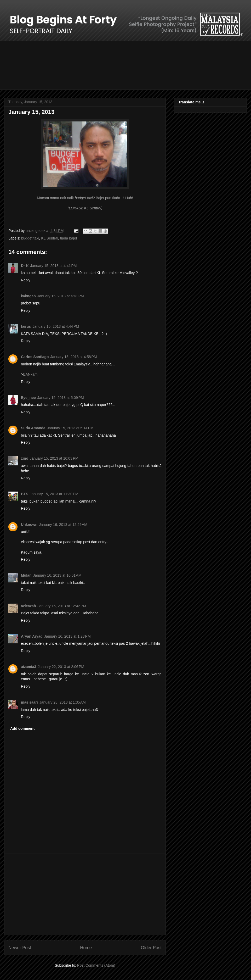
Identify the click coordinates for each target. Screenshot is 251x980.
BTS (25, 494)
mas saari (29, 702)
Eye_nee (28, 398)
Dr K (25, 266)
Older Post (151, 948)
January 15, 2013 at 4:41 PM (54, 266)
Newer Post (20, 948)
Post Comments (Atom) (96, 965)
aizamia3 (28, 667)
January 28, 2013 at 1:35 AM (63, 702)
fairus (26, 326)
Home (86, 948)
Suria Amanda (33, 428)
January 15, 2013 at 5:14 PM (70, 428)
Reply (26, 280)
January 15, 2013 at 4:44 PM (56, 326)
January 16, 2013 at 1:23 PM (67, 636)
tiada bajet (69, 238)
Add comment (22, 728)
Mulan (26, 575)
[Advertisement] (85, 894)
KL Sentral (50, 238)
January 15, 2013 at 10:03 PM (54, 458)
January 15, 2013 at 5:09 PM (61, 398)
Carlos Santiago (35, 357)
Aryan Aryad (32, 636)
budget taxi (30, 238)
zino (25, 458)
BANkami (31, 374)
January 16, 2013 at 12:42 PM (62, 606)
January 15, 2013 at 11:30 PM (54, 494)
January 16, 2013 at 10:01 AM (57, 575)
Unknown (29, 525)
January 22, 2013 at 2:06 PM (61, 667)
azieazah (28, 606)
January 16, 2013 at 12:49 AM (63, 525)
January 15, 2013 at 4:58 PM (74, 357)
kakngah (28, 296)
